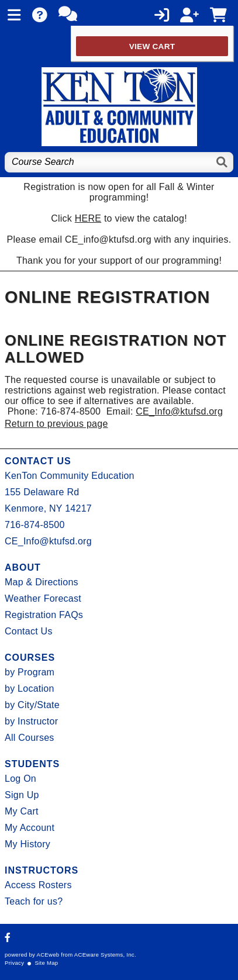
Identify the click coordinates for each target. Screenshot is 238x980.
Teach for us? (34, 901)
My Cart (22, 811)
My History (27, 844)
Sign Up (22, 795)
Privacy (14, 963)
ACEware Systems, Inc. (105, 955)
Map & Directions (42, 582)
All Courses (30, 738)
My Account (30, 828)
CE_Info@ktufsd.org (179, 411)
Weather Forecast (43, 598)
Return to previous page (56, 424)
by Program (30, 672)
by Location (30, 689)
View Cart (152, 46)
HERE (88, 218)
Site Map (46, 963)
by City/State (32, 705)
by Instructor (31, 721)
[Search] (223, 162)
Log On (20, 779)
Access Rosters (38, 885)
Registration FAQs (44, 615)
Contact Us (29, 631)
